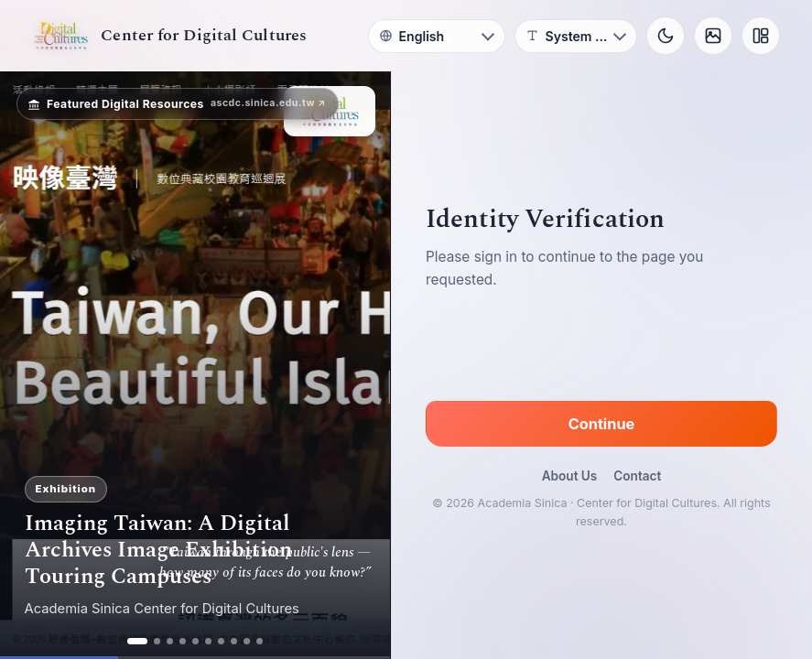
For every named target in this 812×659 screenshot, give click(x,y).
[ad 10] (260, 641)
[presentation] (601, 349)
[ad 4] (183, 641)
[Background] (713, 36)
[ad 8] (234, 641)
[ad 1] (137, 641)
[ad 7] (221, 641)
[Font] (576, 36)
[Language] (437, 36)
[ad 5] (195, 641)
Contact (637, 476)
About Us (570, 476)
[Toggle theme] (666, 36)
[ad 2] (157, 641)
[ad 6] (208, 641)
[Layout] (761, 36)
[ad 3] (170, 641)
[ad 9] (247, 641)
